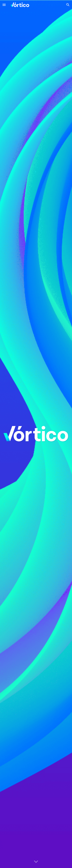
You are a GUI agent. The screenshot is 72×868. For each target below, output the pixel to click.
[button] (4, 5)
